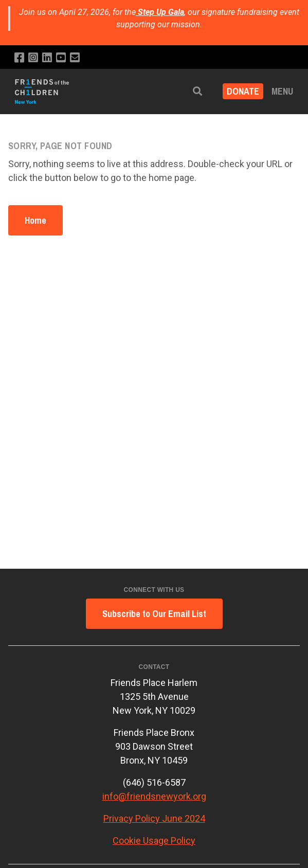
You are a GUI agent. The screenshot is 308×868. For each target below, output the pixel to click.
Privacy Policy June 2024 (154, 818)
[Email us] (75, 58)
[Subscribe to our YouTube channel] (61, 58)
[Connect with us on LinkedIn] (47, 58)
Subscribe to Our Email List (154, 614)
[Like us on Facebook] (19, 58)
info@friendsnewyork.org (154, 796)
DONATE (243, 91)
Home (35, 220)
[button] (197, 91)
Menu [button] (282, 91)
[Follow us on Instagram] (33, 58)
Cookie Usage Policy (154, 840)
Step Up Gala (161, 12)
